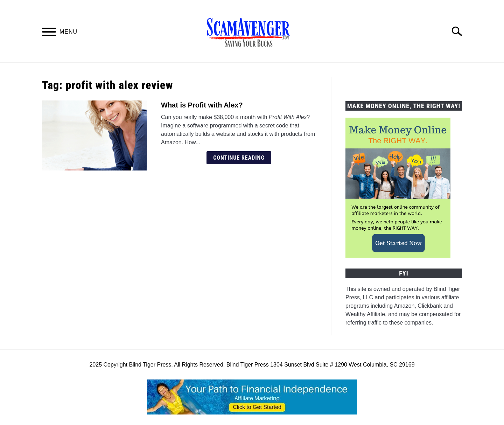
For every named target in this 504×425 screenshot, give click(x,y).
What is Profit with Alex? (202, 105)
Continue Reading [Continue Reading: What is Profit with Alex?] (239, 158)
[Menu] (49, 33)
